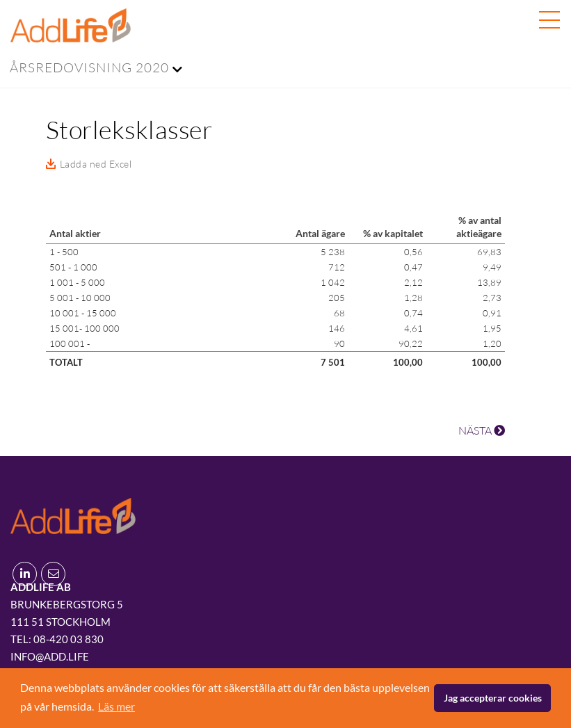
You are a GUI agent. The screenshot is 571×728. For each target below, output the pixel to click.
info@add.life (50, 656)
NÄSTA (482, 430)
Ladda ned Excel (96, 164)
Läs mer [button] (116, 706)
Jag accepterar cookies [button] (493, 698)
